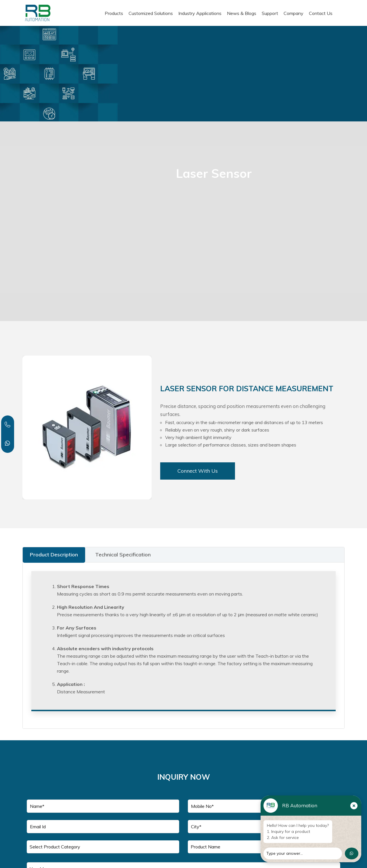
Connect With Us (198, 471)
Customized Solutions (151, 13)
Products (114, 13)
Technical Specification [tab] (123, 555)
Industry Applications (200, 13)
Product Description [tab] (54, 555)
